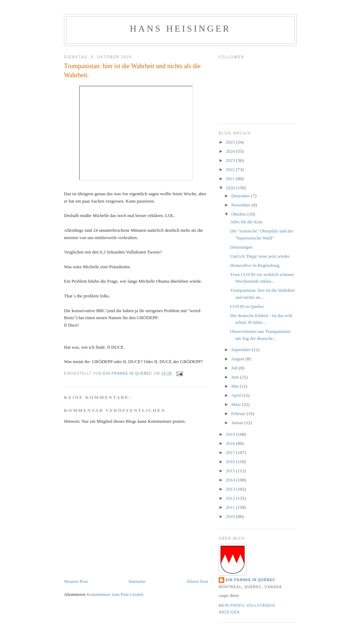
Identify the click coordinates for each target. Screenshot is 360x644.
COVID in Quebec (247, 306)
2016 (231, 462)
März (237, 404)
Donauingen (241, 247)
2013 (231, 489)
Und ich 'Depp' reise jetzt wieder (260, 256)
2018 (231, 443)
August (239, 359)
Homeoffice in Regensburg (255, 265)
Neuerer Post (76, 581)
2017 (231, 452)
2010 (231, 516)
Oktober (239, 214)
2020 (231, 188)
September (242, 350)
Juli (235, 368)
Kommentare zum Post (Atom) (115, 594)
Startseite (137, 581)
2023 (231, 160)
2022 (231, 169)
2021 (231, 179)
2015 (231, 471)
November (242, 205)
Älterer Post (197, 581)
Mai (236, 386)
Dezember (241, 196)
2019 (231, 434)
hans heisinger (180, 29)
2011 (231, 507)
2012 (231, 498)
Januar (238, 423)
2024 (231, 151)
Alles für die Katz (246, 222)
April (237, 395)
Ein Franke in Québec (250, 580)
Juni (236, 377)
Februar (239, 413)
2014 (231, 480)
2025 (231, 142)
